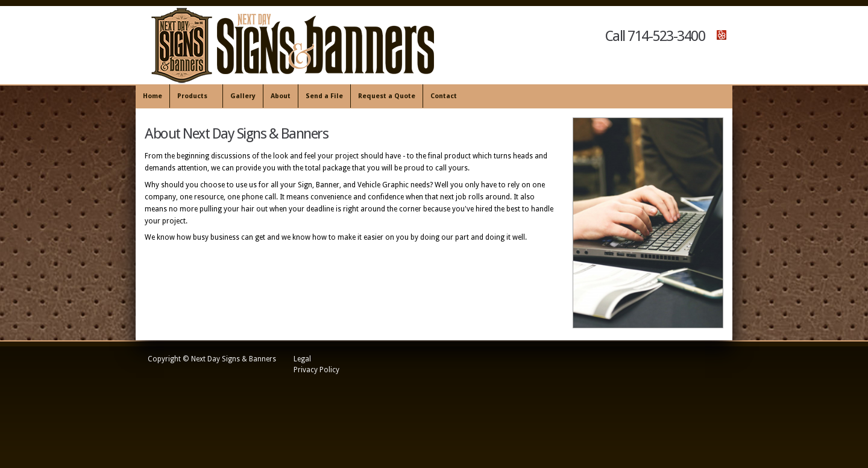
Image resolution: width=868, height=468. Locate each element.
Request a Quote (387, 96)
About (281, 96)
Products (194, 97)
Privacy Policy (316, 370)
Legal (302, 359)
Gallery (243, 96)
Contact (444, 96)
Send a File (324, 96)
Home (153, 96)
